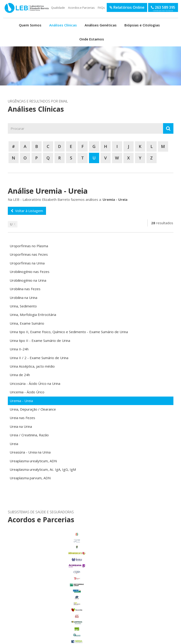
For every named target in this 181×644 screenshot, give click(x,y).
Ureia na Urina (21, 426)
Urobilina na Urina (23, 298)
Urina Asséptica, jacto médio (32, 366)
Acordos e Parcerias (81, 8)
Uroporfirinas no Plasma (29, 246)
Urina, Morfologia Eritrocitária (33, 315)
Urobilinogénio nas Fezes (30, 272)
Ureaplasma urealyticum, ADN (33, 461)
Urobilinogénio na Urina (28, 280)
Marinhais (32, 601)
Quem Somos (30, 25)
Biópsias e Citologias (142, 25)
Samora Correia (32, 620)
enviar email (84, 565)
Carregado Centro (32, 582)
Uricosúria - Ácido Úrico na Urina (35, 383)
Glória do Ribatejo (32, 595)
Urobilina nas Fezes (25, 289)
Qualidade (58, 8)
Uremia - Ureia (21, 401)
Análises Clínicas (63, 25)
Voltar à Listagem (27, 211)
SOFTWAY (165, 639)
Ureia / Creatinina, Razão (29, 435)
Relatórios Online (127, 7)
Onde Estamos (92, 39)
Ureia (14, 444)
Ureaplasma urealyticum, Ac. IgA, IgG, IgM (43, 469)
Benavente (32, 576)
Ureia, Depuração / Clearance (33, 409)
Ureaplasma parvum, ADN (30, 478)
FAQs (101, 8)
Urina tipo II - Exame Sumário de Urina (40, 340)
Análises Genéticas (101, 25)
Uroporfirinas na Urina (27, 263)
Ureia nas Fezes (22, 418)
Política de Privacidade (47, 639)
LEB (5, 5)
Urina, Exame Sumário (27, 323)
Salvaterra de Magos (32, 613)
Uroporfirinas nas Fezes (29, 254)
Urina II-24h (19, 349)
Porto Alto (32, 607)
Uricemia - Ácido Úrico (27, 392)
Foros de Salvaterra (32, 588)
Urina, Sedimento (23, 306)
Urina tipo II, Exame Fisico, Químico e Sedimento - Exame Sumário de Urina (69, 332)
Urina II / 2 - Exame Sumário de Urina (39, 358)
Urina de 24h (20, 375)
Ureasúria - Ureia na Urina (30, 452)
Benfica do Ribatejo (32, 626)
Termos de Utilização (22, 639)
